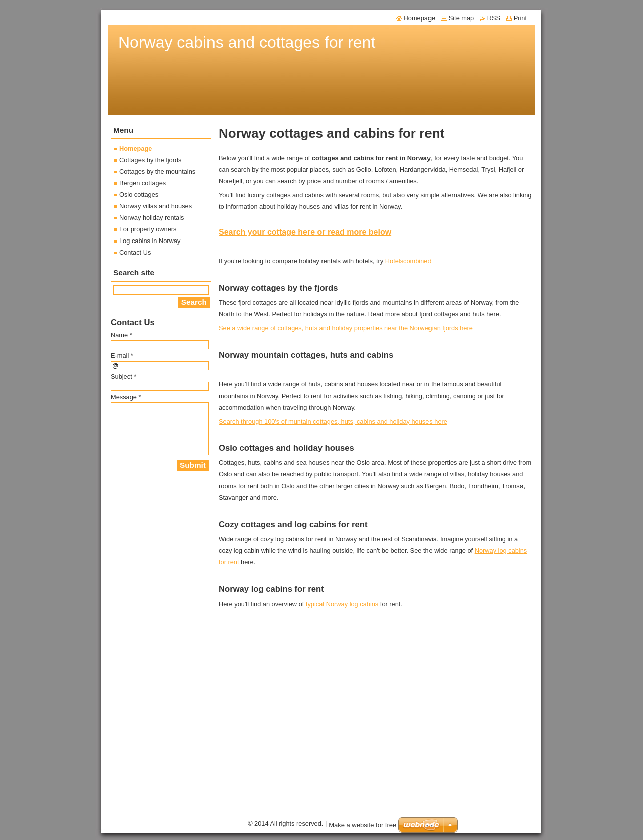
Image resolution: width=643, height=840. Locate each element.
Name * (121, 335)
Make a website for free (362, 825)
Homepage (135, 148)
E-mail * (122, 356)
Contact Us (135, 252)
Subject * (123, 376)
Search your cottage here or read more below (305, 232)
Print (520, 18)
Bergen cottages (142, 183)
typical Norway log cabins (342, 604)
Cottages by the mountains (157, 171)
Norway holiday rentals (151, 218)
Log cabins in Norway (150, 241)
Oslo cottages (139, 195)
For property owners (148, 229)
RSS (494, 18)
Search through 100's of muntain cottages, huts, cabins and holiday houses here (333, 422)
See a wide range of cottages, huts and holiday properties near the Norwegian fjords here (346, 328)
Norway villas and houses (155, 206)
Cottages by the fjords (150, 160)
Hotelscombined (408, 261)
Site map (461, 18)
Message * (126, 397)
